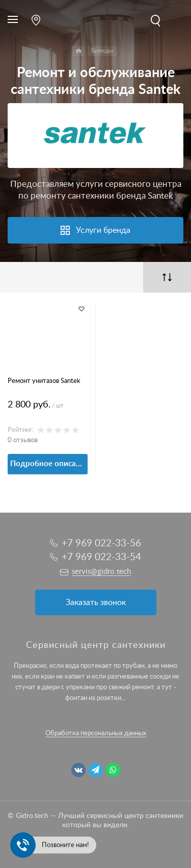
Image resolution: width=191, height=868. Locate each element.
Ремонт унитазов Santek (44, 381)
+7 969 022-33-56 (101, 544)
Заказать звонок (96, 602)
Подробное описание (49, 464)
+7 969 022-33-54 (101, 557)
